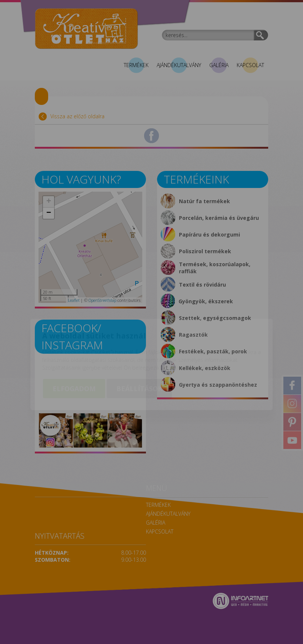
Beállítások (139, 346)
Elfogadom (74, 346)
